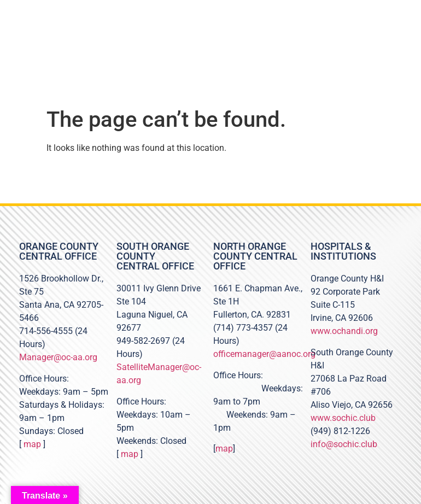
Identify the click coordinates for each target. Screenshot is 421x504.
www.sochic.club (343, 418)
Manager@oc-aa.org (58, 357)
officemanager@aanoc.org (264, 354)
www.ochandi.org (344, 331)
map (32, 444)
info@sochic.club (344, 444)
